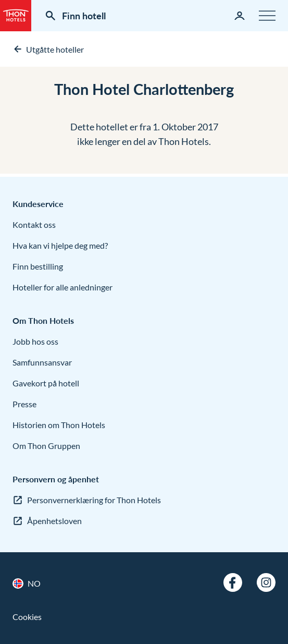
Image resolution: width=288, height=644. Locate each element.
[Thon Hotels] (16, 16)
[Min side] (240, 16)
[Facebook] (233, 582)
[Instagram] (266, 582)
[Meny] (267, 16)
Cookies (27, 617)
